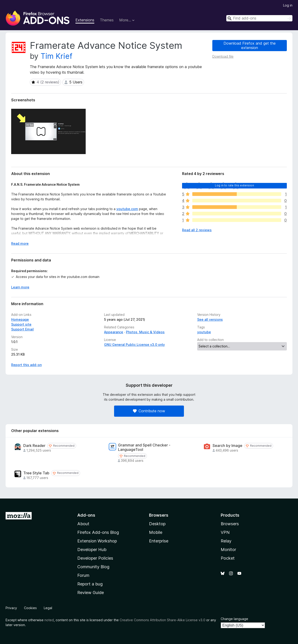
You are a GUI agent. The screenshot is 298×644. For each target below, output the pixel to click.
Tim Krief (56, 56)
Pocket (228, 558)
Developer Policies (95, 558)
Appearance (114, 332)
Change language (234, 619)
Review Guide (91, 593)
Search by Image (227, 446)
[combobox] (259, 18)
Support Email (22, 329)
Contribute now (149, 411)
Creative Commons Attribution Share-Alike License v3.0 (163, 620)
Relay (226, 541)
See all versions (210, 319)
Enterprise (159, 541)
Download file (223, 56)
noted (49, 620)
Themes (107, 20)
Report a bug (90, 584)
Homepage (20, 319)
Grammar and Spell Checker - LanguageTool (144, 447)
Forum (83, 575)
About (83, 524)
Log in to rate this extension (234, 185)
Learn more (20, 287)
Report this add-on (26, 365)
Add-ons (86, 515)
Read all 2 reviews (197, 230)
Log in (288, 5)
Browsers (230, 524)
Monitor (228, 550)
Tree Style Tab (36, 473)
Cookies (30, 608)
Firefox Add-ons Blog (98, 532)
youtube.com (127, 209)
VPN (225, 532)
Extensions (85, 20)
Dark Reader (34, 446)
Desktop (157, 524)
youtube (204, 332)
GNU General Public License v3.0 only (134, 345)
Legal (48, 608)
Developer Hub (92, 550)
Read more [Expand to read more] (20, 243)
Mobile (156, 532)
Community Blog (93, 567)
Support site (21, 324)
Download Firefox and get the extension (250, 45)
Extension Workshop (97, 541)
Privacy (11, 608)
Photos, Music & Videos (145, 332)
